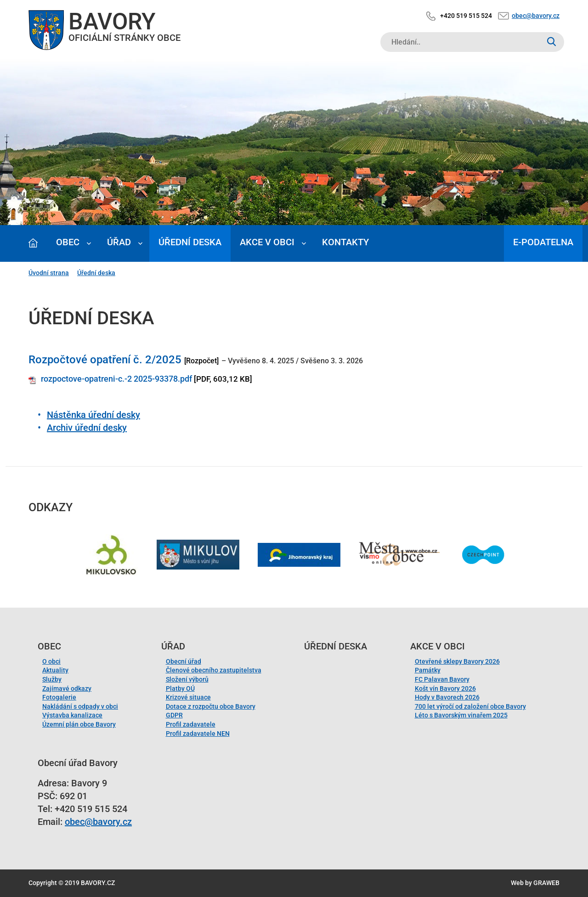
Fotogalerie (59, 697)
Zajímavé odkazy (67, 688)
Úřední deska (190, 242)
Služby (52, 679)
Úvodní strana (49, 273)
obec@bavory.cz (536, 16)
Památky (428, 670)
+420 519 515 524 (466, 16)
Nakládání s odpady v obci (80, 706)
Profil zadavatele (191, 724)
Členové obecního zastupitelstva (214, 670)
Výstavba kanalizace (72, 715)
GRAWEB (546, 883)
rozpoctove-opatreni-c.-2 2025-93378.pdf (116, 379)
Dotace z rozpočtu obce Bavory (211, 706)
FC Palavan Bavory (442, 679)
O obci (51, 661)
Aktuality (55, 670)
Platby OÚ (180, 688)
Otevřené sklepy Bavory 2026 (457, 661)
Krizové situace (188, 697)
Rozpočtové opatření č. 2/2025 (105, 360)
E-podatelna (543, 242)
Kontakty (345, 242)
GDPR (174, 715)
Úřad (119, 242)
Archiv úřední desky (87, 428)
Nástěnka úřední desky (93, 415)
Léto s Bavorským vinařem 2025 (461, 715)
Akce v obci (267, 242)
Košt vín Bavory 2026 (445, 688)
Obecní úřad (184, 661)
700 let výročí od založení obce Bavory (470, 706)
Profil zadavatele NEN (198, 733)
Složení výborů (187, 679)
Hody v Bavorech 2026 (447, 697)
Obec (68, 242)
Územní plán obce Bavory (79, 724)
